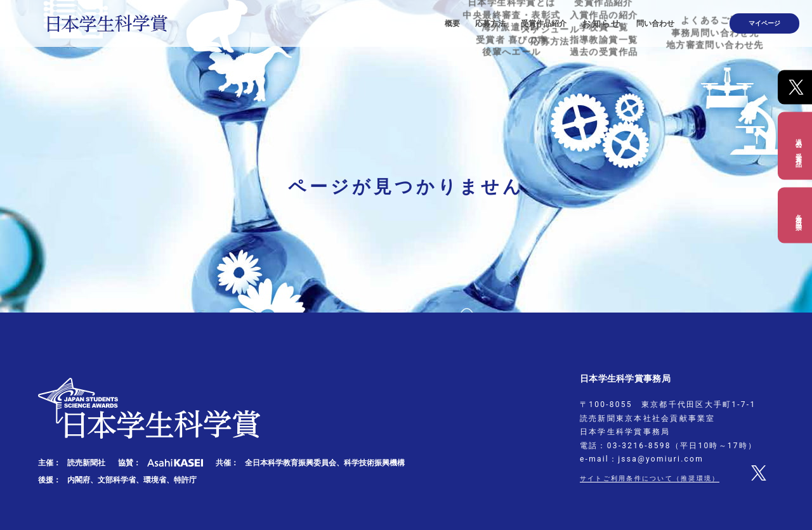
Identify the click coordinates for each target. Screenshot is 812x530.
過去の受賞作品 (798, 145)
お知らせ (632, 19)
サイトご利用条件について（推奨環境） (661, 478)
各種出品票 (798, 215)
